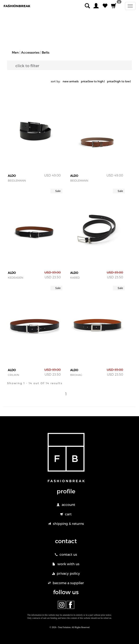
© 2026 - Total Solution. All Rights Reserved (69, 627)
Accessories (30, 52)
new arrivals (71, 81)
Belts (46, 52)
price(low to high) (93, 81)
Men (15, 52)
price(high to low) (119, 81)
